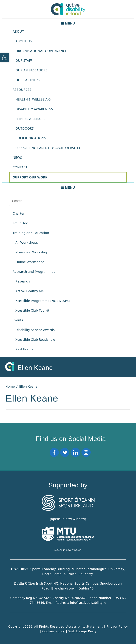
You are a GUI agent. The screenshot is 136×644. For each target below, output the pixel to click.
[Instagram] (86, 452)
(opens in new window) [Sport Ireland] (68, 508)
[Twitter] (65, 452)
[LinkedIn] (75, 452)
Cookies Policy (54, 631)
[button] (5, 57)
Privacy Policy (117, 626)
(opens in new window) (68, 539)
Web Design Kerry (82, 631)
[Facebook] (54, 452)
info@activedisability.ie (88, 602)
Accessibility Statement (85, 626)
